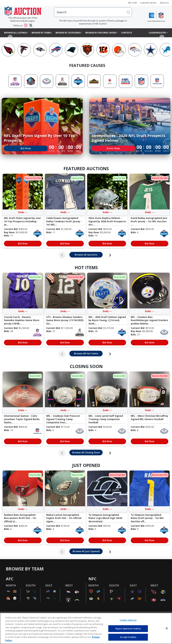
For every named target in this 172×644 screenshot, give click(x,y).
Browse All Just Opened (86, 551)
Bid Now (26, 148)
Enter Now (113, 148)
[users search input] (93, 12)
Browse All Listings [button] (15, 33)
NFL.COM (132, 3)
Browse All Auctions (86, 255)
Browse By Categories (68, 33)
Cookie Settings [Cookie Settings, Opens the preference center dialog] (128, 620)
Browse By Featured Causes (101, 33)
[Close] (167, 628)
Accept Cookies (128, 637)
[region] (86, 628)
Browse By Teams (41, 33)
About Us (164, 3)
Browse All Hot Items (86, 353)
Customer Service (148, 3)
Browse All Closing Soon (86, 452)
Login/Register (158, 33)
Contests (127, 33)
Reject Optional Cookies (128, 629)
